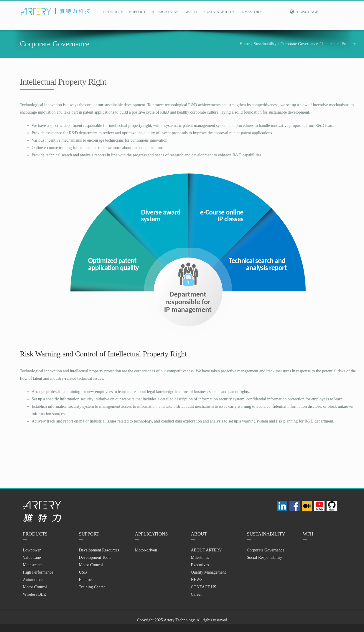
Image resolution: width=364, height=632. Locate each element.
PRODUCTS (113, 12)
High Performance (38, 572)
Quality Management (209, 572)
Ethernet (86, 580)
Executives (200, 565)
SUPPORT (137, 12)
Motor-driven (146, 550)
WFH (308, 534)
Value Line (32, 557)
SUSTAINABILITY (219, 12)
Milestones (200, 557)
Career (196, 594)
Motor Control (35, 587)
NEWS (197, 580)
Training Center (92, 587)
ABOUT (191, 12)
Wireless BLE (34, 594)
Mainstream (33, 565)
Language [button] (304, 12)
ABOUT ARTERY (206, 550)
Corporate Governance (299, 44)
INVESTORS (251, 12)
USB (83, 572)
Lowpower (32, 550)
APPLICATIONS (165, 12)
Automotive (33, 580)
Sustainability (265, 44)
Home (245, 44)
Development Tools (95, 557)
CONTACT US (204, 587)
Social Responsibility (265, 557)
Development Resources (99, 550)
